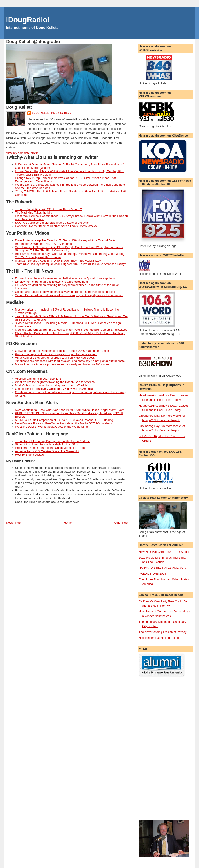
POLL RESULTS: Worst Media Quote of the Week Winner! (53, 427)
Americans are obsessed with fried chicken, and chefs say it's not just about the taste (70, 361)
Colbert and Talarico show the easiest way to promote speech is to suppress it (65, 292)
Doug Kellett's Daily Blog (52, 113)
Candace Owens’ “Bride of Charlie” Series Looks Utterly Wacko (56, 226)
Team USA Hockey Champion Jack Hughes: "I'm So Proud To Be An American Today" (70, 264)
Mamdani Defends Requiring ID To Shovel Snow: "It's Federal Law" (58, 261)
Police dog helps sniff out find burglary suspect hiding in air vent (56, 354)
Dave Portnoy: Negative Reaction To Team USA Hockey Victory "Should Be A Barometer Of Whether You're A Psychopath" (65, 242)
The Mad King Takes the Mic (33, 213)
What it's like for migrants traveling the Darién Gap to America (55, 382)
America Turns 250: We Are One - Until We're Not (47, 451)
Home (68, 523)
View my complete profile (22, 153)
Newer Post (14, 523)
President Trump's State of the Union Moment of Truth (50, 448)
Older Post (121, 523)
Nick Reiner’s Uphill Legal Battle (160, 638)
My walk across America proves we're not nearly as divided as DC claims (62, 364)
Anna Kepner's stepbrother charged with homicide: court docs (55, 358)
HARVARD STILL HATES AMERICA (162, 568)
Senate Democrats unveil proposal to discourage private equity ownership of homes (69, 295)
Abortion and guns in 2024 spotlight (38, 379)
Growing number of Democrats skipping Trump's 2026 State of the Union (62, 351)
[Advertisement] (157, 748)
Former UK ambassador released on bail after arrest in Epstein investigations (65, 278)
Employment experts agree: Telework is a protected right (51, 282)
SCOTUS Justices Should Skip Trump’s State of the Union (53, 223)
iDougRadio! (28, 20)
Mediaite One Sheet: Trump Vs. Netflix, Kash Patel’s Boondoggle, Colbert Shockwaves (71, 330)
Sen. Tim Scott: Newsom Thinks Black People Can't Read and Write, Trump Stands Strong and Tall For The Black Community (69, 249)
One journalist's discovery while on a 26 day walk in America (54, 389)
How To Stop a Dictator (30, 455)
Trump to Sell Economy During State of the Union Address (53, 441)
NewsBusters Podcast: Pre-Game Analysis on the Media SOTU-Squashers (63, 423)
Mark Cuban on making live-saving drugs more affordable (52, 385)
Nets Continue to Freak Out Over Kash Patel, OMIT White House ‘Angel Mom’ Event (70, 410)
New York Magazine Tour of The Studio (164, 552)
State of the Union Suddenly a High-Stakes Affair (46, 444)
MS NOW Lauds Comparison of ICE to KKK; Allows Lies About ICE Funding (64, 420)
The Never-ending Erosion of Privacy (163, 632)
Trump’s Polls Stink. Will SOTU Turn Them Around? (48, 209)
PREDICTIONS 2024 (152, 574)
